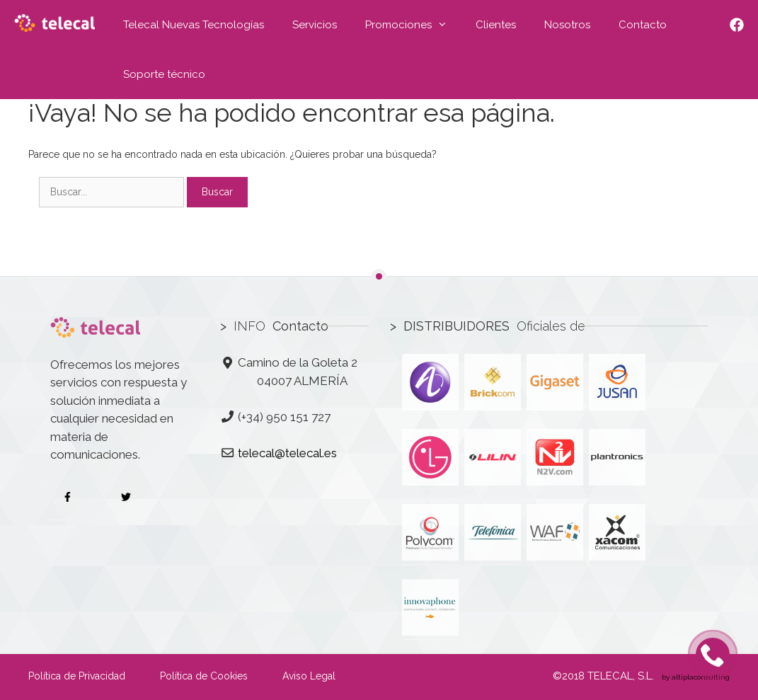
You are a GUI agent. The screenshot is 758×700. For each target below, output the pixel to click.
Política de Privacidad (77, 676)
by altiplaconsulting (695, 677)
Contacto (643, 25)
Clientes (496, 25)
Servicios (315, 25)
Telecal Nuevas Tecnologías (194, 25)
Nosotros (567, 25)
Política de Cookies (204, 676)
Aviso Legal (309, 676)
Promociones (413, 25)
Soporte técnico (164, 74)
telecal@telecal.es (287, 453)
